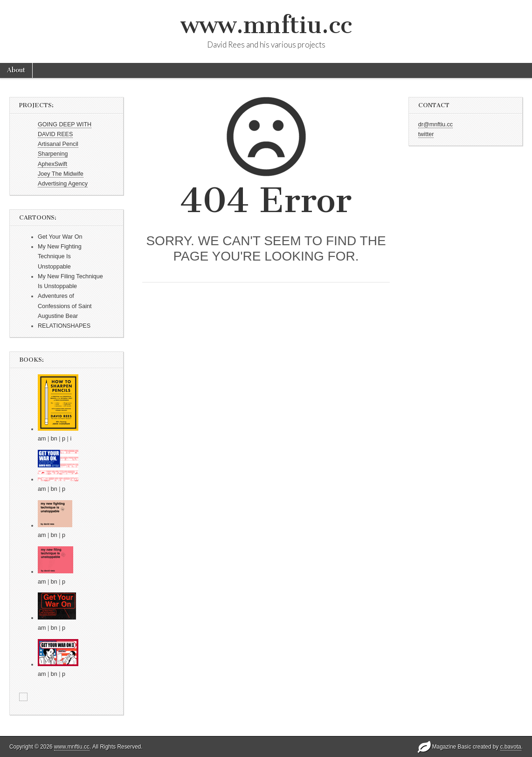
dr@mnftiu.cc (435, 124)
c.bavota (511, 747)
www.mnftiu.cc (266, 25)
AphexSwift (52, 164)
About (16, 70)
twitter (426, 134)
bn (54, 439)
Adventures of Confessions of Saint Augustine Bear (65, 306)
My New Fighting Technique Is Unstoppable (60, 257)
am (42, 439)
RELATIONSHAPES (64, 326)
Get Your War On (60, 237)
